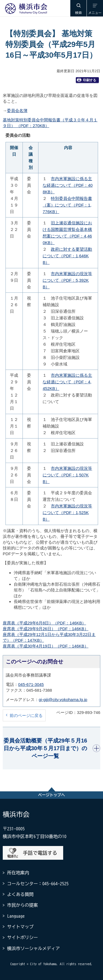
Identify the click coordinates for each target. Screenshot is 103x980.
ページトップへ (52, 795)
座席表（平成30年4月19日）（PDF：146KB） (46, 646)
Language (16, 916)
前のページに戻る (26, 715)
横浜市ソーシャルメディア (34, 948)
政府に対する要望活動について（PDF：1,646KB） (67, 256)
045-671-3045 (31, 684)
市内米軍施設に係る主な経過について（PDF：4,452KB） (67, 382)
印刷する (87, 80)
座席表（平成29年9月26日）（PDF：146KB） (46, 629)
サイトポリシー (23, 937)
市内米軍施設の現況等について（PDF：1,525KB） (67, 513)
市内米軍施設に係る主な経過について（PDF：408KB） (68, 185)
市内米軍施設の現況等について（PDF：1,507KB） (67, 475)
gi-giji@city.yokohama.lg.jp (63, 700)
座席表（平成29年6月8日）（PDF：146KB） (44, 623)
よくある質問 (20, 894)
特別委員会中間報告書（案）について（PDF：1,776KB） (67, 205)
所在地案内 (18, 873)
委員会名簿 (17, 111)
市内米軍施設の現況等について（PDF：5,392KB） (67, 280)
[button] (78, 8)
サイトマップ (20, 927)
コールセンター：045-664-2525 (38, 884)
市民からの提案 (23, 905)
